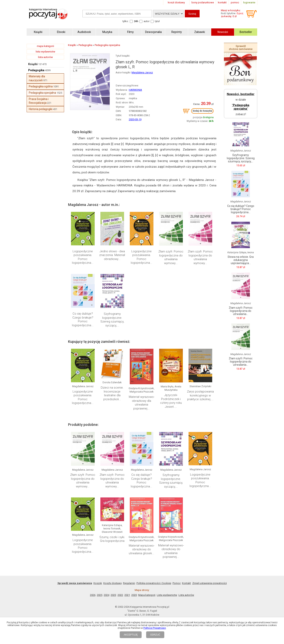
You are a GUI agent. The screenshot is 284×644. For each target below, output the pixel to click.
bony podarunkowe (203, 2)
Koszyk (98, 583)
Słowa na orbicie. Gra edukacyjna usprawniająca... (241, 260)
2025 (100, 595)
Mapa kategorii (147, 595)
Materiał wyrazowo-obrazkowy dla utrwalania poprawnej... (142, 403)
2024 (106, 595)
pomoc (235, 2)
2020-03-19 (135, 119)
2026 (93, 595)
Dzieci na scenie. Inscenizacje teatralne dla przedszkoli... (112, 393)
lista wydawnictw (45, 52)
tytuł (157, 21)
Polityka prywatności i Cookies (154, 583)
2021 (127, 595)
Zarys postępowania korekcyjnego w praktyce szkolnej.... (200, 395)
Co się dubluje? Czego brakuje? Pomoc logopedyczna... (83, 319)
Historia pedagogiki (41, 109)
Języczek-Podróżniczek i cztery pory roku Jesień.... (171, 401)
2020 (134, 595)
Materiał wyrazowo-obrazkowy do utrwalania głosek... (142, 549)
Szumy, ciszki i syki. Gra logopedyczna (112, 539)
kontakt (222, 2)
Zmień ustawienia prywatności (210, 583)
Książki (33, 64)
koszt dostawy (176, 2)
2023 (113, 595)
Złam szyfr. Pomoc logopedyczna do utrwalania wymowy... (171, 257)
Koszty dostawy (113, 583)
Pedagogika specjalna (42, 93)
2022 (120, 595)
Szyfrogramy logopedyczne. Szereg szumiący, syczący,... (112, 320)
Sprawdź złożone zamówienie (241, 48)
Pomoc (177, 583)
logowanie (249, 2)
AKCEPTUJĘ (131, 635)
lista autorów (45, 57)
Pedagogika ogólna (41, 86)
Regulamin (129, 583)
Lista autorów (186, 595)
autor (147, 21)
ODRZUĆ (155, 635)
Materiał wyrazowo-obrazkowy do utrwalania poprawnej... (171, 551)
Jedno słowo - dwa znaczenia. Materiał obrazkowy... (112, 255)
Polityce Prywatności (155, 628)
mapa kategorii (45, 46)
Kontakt (186, 583)
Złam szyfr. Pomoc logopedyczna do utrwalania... (241, 311)
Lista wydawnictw (167, 595)
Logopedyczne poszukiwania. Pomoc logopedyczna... (83, 257)
